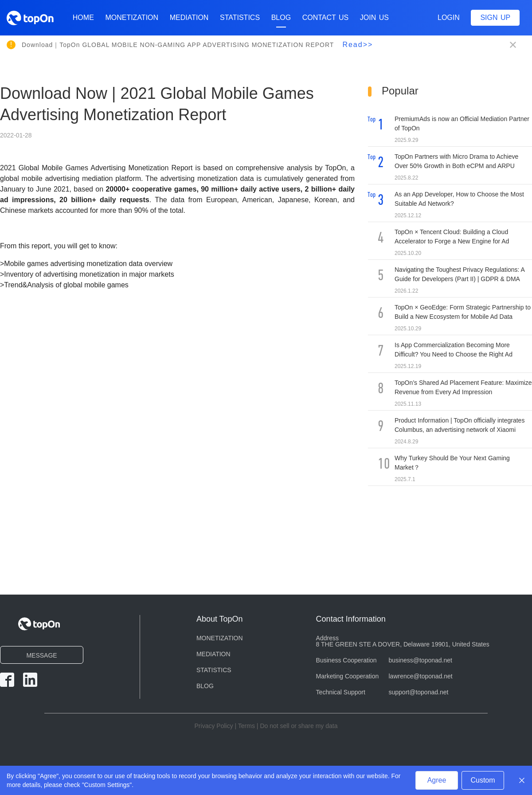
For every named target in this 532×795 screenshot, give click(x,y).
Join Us (374, 18)
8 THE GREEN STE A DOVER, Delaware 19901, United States (403, 644)
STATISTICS (240, 18)
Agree (437, 780)
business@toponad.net (421, 660)
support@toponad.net (419, 692)
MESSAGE (41, 655)
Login (449, 18)
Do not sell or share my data (299, 726)
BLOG (281, 21)
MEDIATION (189, 18)
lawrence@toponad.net (421, 676)
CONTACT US (326, 18)
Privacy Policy (214, 726)
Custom (483, 780)
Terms (246, 726)
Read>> (358, 45)
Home (83, 18)
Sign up (495, 18)
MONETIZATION (132, 18)
